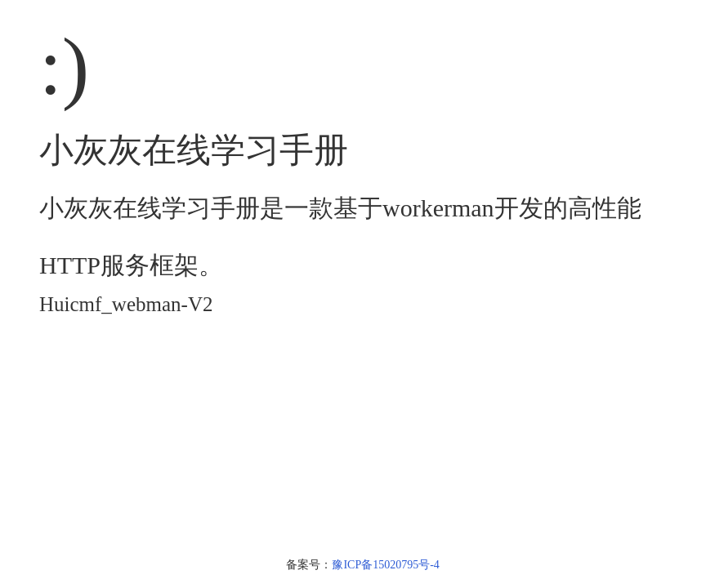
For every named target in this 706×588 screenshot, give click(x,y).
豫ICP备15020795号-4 (385, 565)
